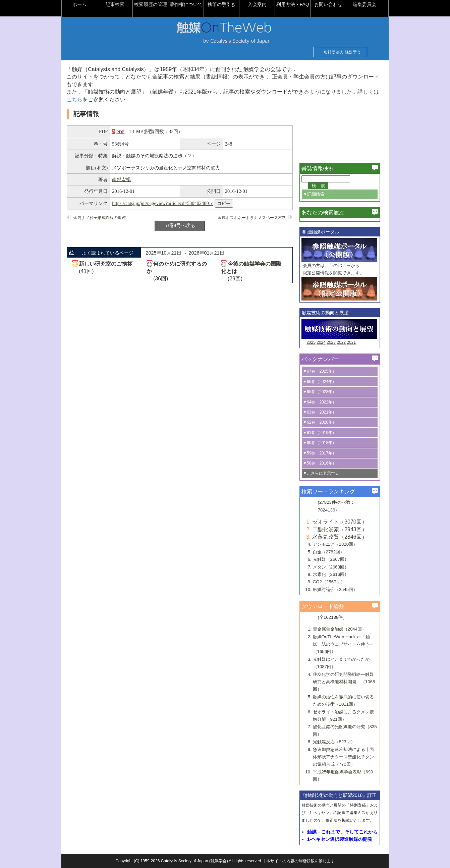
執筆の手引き (224, 4)
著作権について (189, 4)
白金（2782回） (331, 552)
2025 (314, 342)
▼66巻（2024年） (322, 382)
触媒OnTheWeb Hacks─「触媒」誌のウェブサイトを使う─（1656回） (345, 644)
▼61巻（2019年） (322, 433)
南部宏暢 (124, 179)
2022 (344, 342)
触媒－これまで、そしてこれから (345, 832)
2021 (354, 342)
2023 (334, 342)
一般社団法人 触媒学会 (337, 52)
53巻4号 (123, 144)
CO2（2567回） (331, 582)
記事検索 (118, 4)
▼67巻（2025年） (322, 371)
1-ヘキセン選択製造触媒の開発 (342, 839)
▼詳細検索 (316, 194)
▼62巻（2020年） (322, 422)
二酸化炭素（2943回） (342, 529)
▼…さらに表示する (324, 473)
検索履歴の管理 (153, 4)
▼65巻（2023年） (322, 392)
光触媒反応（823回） (336, 742)
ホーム (82, 4)
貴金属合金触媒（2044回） (342, 629)
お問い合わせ (331, 4)
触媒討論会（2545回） (338, 589)
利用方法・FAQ (295, 4)
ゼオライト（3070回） (342, 522)
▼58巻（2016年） (322, 463)
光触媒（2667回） (333, 559)
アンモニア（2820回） (338, 544)
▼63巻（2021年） (322, 412)
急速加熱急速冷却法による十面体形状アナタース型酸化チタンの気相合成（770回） (346, 757)
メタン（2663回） (333, 567)
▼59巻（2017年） (322, 453)
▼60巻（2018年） (322, 443)
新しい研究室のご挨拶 (108, 264)
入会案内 (260, 4)
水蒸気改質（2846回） (342, 537)
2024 (324, 342)
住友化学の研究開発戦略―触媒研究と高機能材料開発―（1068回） (346, 682)
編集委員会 (367, 4)
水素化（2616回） (333, 574)
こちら (82, 99)
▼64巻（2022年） (322, 402)
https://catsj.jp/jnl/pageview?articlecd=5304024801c (165, 203)
